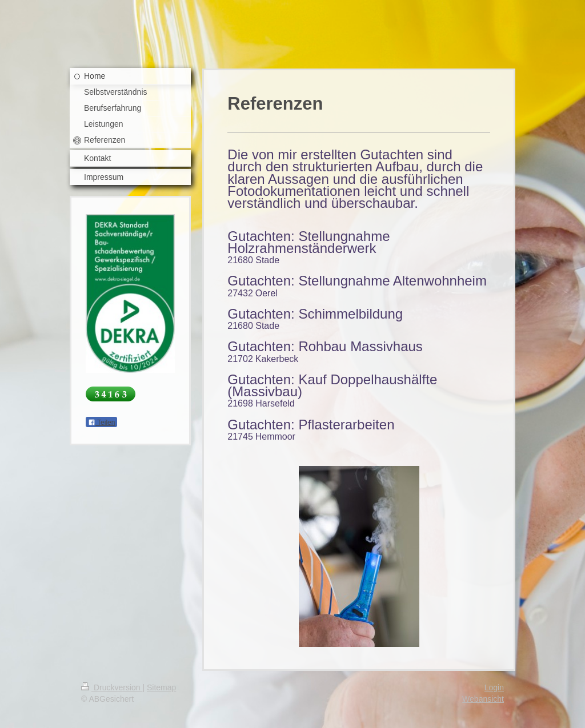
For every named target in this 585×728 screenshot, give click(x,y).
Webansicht (483, 699)
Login (494, 687)
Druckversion (112, 687)
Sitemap (161, 687)
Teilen (101, 423)
